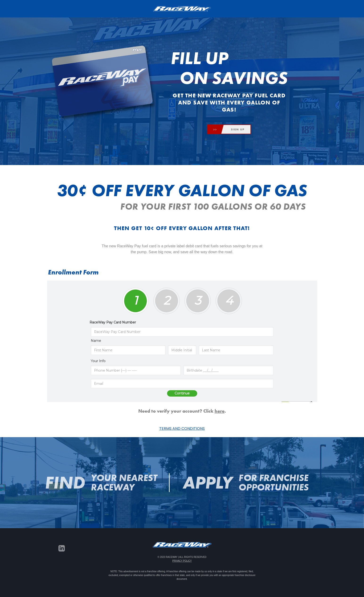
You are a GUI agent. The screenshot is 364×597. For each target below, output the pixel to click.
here (220, 411)
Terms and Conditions (182, 429)
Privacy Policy (182, 561)
